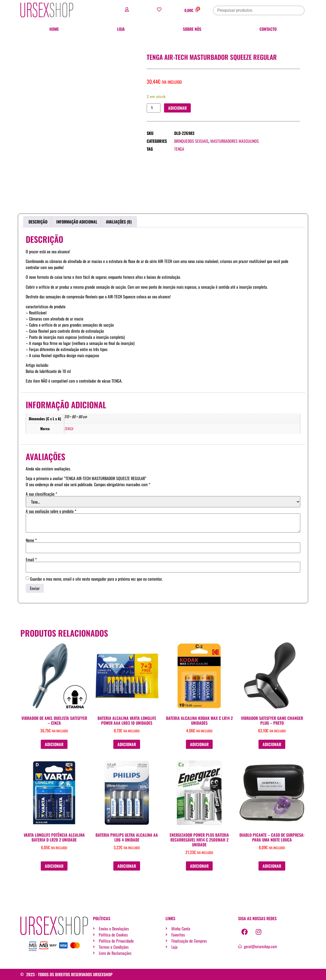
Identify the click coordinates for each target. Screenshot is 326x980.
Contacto (268, 29)
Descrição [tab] (38, 222)
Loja (121, 29)
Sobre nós (192, 29)
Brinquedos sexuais (191, 141)
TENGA (179, 149)
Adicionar (178, 108)
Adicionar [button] (54, 744)
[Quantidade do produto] (154, 108)
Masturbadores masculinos (235, 141)
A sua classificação (41, 494)
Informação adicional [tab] (77, 222)
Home (54, 29)
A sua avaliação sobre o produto (51, 511)
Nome (31, 540)
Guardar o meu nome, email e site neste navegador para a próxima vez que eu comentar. (96, 579)
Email (31, 559)
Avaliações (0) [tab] (119, 222)
